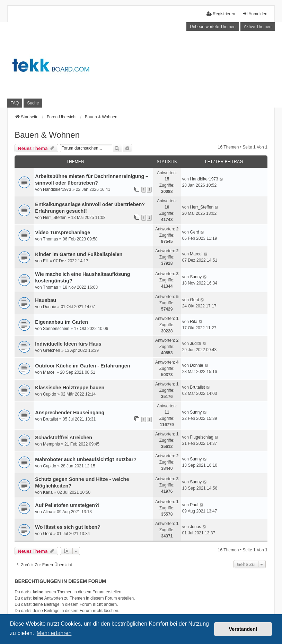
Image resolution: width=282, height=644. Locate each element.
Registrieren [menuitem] (221, 14)
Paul (194, 505)
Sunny (196, 277)
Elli (46, 261)
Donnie (50, 307)
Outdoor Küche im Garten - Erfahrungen (82, 366)
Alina (48, 512)
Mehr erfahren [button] (54, 633)
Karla (48, 492)
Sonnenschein (56, 329)
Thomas (50, 239)
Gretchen (51, 350)
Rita (193, 322)
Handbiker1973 (57, 189)
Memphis (51, 444)
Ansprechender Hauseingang (70, 413)
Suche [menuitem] (33, 103)
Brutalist (197, 387)
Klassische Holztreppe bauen (70, 388)
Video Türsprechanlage (63, 232)
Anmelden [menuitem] (255, 14)
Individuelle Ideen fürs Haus (68, 344)
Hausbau (46, 300)
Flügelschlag (201, 437)
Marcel (196, 254)
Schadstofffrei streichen (64, 438)
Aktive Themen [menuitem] (258, 27)
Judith (195, 344)
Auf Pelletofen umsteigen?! (67, 505)
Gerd (195, 232)
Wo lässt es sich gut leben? (68, 527)
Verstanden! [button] (243, 629)
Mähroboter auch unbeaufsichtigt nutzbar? (86, 459)
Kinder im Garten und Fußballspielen (79, 254)
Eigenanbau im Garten (61, 322)
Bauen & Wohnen (47, 135)
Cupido (50, 394)
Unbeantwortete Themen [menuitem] (213, 27)
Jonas (195, 527)
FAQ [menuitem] (15, 103)
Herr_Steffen (55, 218)
